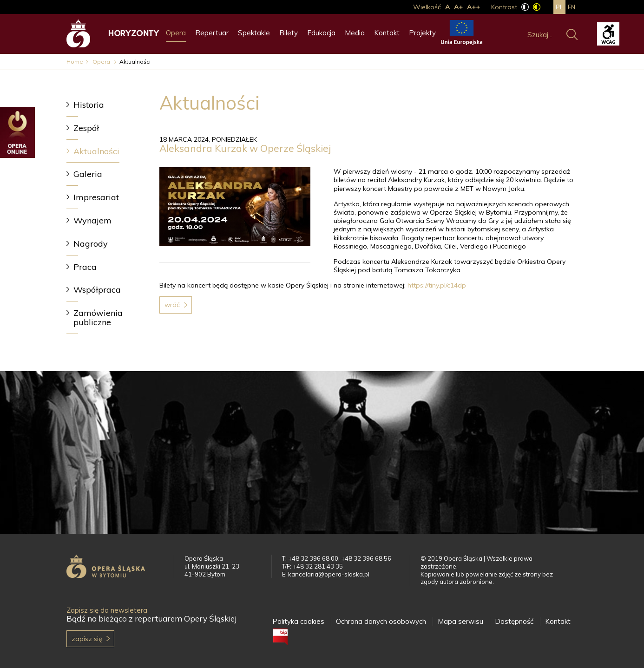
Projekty (422, 33)
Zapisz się (87, 639)
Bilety (289, 33)
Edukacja (321, 33)
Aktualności (96, 151)
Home (75, 62)
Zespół (86, 128)
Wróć (172, 305)
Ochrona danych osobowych (381, 621)
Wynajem (92, 220)
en (572, 7)
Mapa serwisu (460, 621)
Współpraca (97, 290)
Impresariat (96, 197)
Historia (89, 105)
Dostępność (514, 621)
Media (355, 33)
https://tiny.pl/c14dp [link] (437, 285)
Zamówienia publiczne (98, 318)
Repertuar (212, 33)
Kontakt (387, 33)
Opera (176, 33)
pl (559, 7)
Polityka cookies (298, 621)
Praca (85, 267)
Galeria (88, 174)
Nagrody (91, 244)
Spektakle (254, 33)
